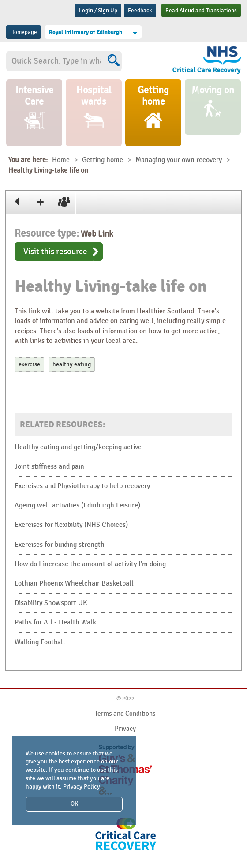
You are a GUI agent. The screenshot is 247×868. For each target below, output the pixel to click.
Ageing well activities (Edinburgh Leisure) (77, 505)
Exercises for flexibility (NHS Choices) (71, 525)
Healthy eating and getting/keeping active (78, 447)
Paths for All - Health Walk (55, 622)
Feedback (140, 11)
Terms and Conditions (125, 714)
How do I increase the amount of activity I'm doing (90, 564)
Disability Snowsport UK (51, 603)
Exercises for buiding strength (60, 545)
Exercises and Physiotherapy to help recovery (82, 486)
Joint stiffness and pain (49, 467)
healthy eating (72, 364)
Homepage (24, 32)
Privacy (125, 729)
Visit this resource (55, 252)
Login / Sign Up (98, 11)
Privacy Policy (82, 787)
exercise (29, 364)
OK (74, 804)
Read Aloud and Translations (201, 11)
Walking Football (40, 642)
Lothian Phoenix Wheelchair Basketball (74, 584)
